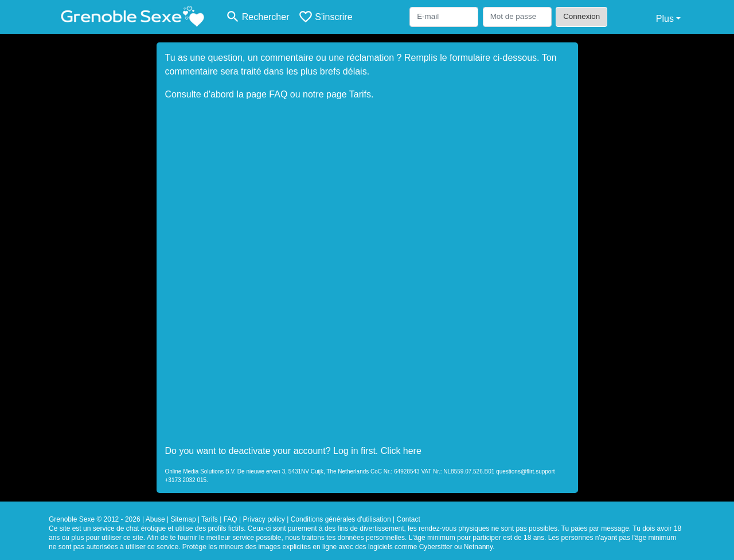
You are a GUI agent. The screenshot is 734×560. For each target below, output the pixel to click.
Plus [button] (665, 19)
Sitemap (183, 519)
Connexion (581, 16)
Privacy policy (263, 519)
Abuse (155, 519)
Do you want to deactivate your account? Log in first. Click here (293, 451)
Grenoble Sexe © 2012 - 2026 (95, 519)
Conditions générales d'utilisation (341, 519)
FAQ (278, 94)
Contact (409, 519)
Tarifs (360, 94)
